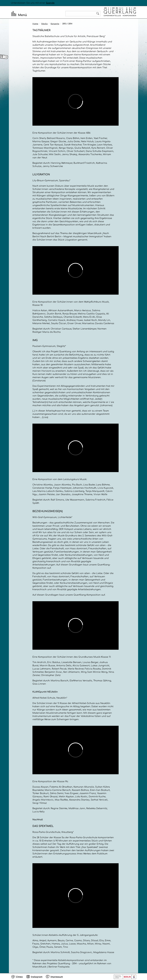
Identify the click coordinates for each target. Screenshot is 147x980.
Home (35, 24)
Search (98, 13)
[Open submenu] (6, 57)
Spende (50, 3)
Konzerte (55, 24)
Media (44, 24)
